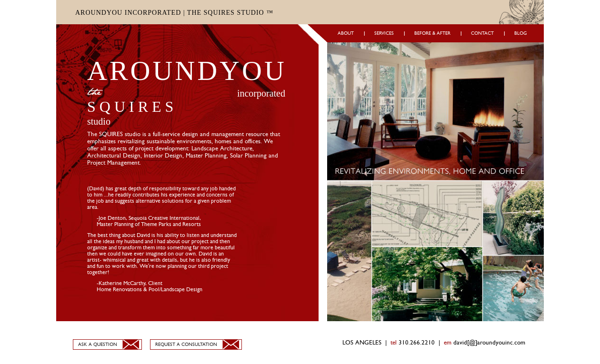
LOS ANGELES (362, 343)
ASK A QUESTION (98, 344)
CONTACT (482, 33)
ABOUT (346, 33)
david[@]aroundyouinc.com (489, 343)
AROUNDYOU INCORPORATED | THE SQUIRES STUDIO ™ (174, 13)
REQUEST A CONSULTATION (186, 344)
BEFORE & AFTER (432, 33)
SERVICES (384, 33)
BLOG (520, 33)
